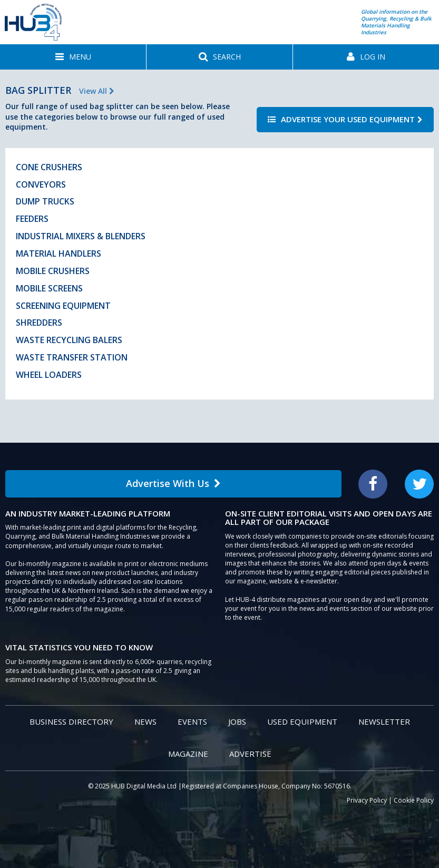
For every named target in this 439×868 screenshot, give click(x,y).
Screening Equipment (63, 306)
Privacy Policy (367, 800)
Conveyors (41, 184)
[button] (73, 57)
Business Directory (71, 721)
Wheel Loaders (49, 375)
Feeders (32, 219)
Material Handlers (58, 253)
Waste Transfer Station (72, 357)
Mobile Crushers (53, 271)
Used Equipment (302, 721)
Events (192, 721)
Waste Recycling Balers (69, 340)
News (145, 721)
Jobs (237, 721)
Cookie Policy (414, 800)
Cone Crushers (49, 167)
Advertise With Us (173, 483)
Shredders (39, 323)
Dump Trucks (45, 201)
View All (97, 91)
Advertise (250, 754)
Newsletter (384, 721)
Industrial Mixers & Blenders (81, 236)
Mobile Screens (49, 288)
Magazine (188, 754)
